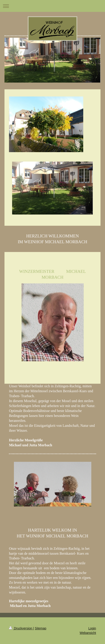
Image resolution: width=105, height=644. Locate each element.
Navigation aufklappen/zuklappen (52, 6)
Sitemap (40, 628)
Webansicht (88, 633)
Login (92, 628)
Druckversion (21, 628)
